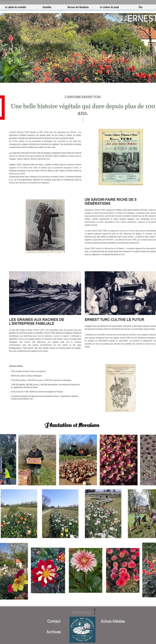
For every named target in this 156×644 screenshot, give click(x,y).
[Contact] (54, 621)
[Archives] (54, 632)
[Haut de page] (82, 612)
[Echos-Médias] (113, 621)
